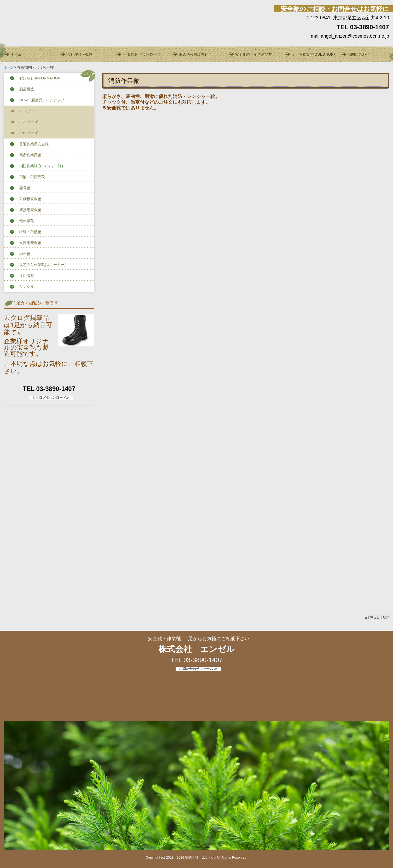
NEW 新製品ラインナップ (42, 100)
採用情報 (27, 276)
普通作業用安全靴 (34, 144)
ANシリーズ (28, 133)
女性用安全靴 (30, 243)
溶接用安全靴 (30, 210)
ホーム (16, 54)
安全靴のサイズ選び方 (253, 54)
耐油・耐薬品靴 (32, 177)
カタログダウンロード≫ (51, 398)
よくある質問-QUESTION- (313, 54)
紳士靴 (25, 254)
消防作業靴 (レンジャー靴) (41, 166)
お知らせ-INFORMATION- (41, 78)
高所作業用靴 (30, 155)
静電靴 (25, 188)
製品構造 (27, 89)
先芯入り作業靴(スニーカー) (42, 265)
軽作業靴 (27, 221)
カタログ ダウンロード (142, 54)
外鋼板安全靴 (30, 199)
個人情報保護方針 (194, 54)
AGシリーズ (29, 122)
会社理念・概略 (80, 54)
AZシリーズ (28, 111)
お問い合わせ (359, 54)
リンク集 (27, 287)
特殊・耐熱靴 (30, 232)
